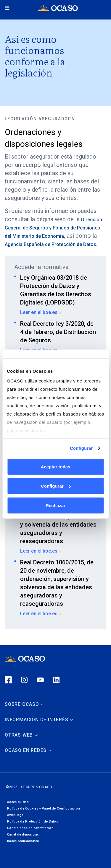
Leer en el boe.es (41, 312)
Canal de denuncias (23, 834)
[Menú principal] (8, 8)
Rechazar (55, 505)
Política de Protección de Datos (33, 821)
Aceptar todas (55, 466)
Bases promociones (23, 841)
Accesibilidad (18, 802)
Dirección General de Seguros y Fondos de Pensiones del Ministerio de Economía (53, 228)
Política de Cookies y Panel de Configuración (44, 808)
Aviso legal (16, 815)
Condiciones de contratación (30, 828)
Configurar (81, 448)
